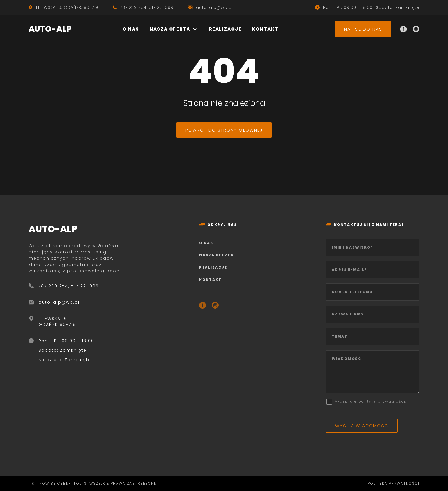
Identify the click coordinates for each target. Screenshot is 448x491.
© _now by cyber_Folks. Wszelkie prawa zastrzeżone (92, 483)
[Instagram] (416, 29)
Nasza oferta (170, 29)
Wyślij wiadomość (362, 426)
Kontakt (265, 29)
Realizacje (225, 29)
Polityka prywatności (394, 483)
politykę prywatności (382, 401)
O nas (131, 29)
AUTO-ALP (50, 29)
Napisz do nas (363, 29)
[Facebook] (403, 29)
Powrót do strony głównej (224, 130)
